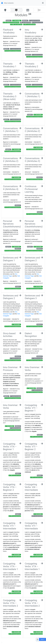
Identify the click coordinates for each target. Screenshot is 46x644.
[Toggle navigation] (43, 3)
